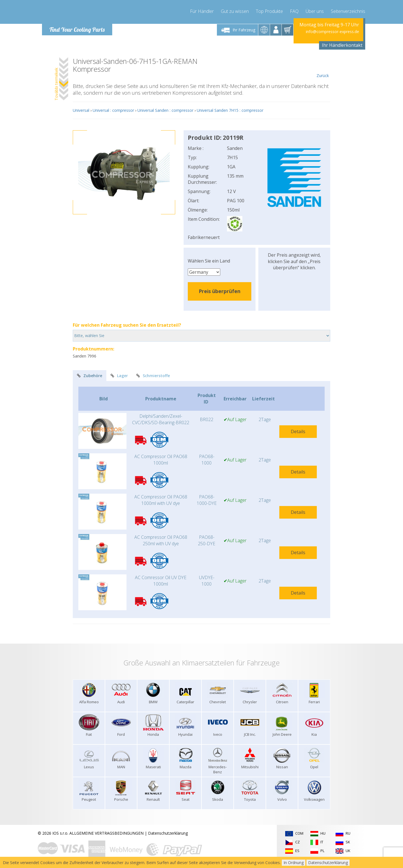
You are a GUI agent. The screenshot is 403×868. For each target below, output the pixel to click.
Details (298, 431)
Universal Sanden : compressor (165, 110)
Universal (81, 110)
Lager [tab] (119, 376)
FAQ (294, 11)
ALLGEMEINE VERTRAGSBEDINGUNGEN (106, 833)
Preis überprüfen (220, 291)
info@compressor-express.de (332, 32)
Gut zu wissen (235, 11)
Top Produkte (269, 11)
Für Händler (202, 11)
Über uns (315, 11)
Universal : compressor (113, 110)
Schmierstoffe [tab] (153, 376)
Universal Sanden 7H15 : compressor (230, 110)
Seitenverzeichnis (348, 11)
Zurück (323, 68)
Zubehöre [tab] (90, 376)
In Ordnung (294, 863)
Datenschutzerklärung (168, 833)
